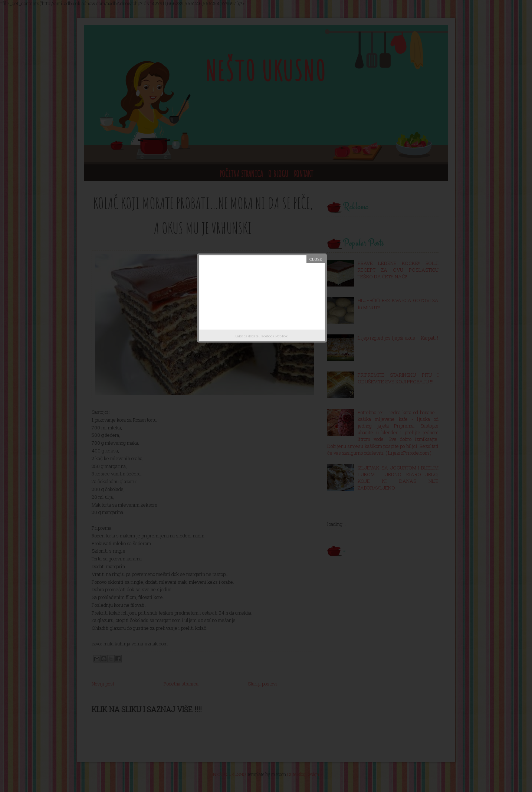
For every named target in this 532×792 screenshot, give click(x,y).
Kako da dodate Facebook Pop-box (261, 336)
